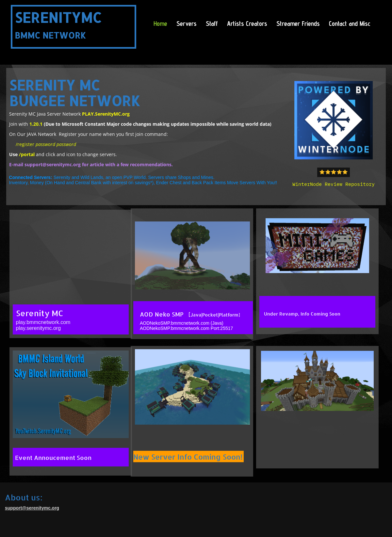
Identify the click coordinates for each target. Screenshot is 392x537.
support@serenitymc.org (53, 164)
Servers (187, 24)
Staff (212, 24)
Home (160, 24)
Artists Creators (247, 24)
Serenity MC (40, 313)
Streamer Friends (298, 24)
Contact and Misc (350, 24)
